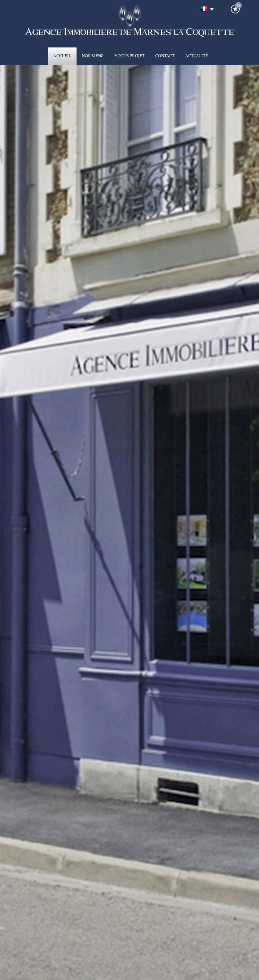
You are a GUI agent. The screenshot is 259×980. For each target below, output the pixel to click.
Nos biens (93, 56)
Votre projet (129, 56)
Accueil (62, 56)
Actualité (197, 56)
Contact (165, 56)
